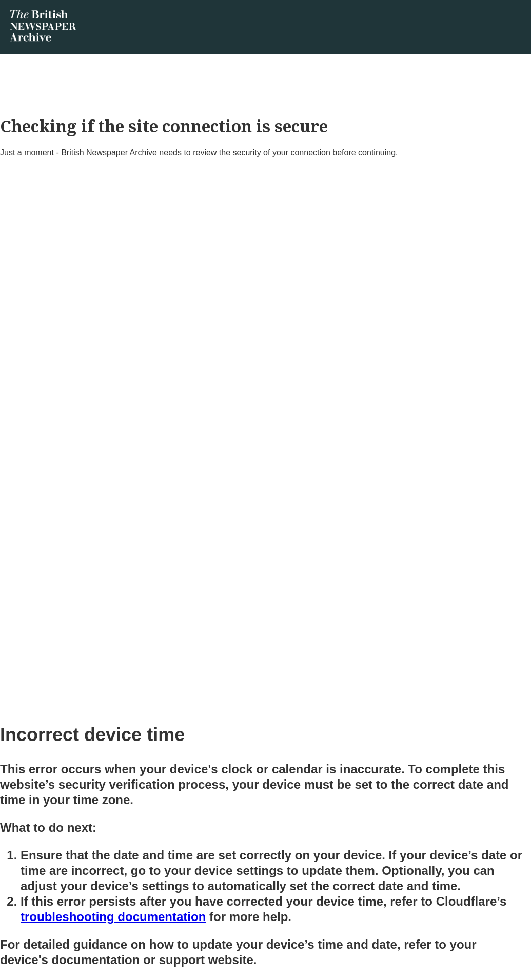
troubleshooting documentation (113, 917)
